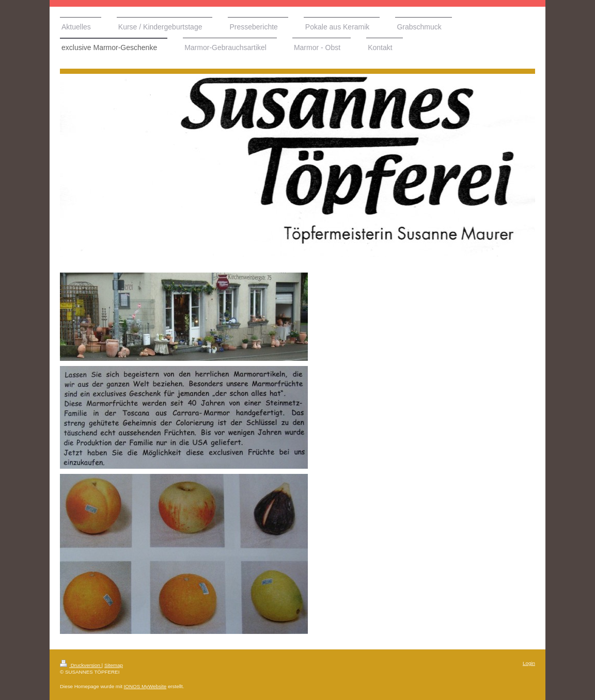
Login (529, 663)
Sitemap (114, 665)
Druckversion (81, 665)
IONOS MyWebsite (145, 686)
